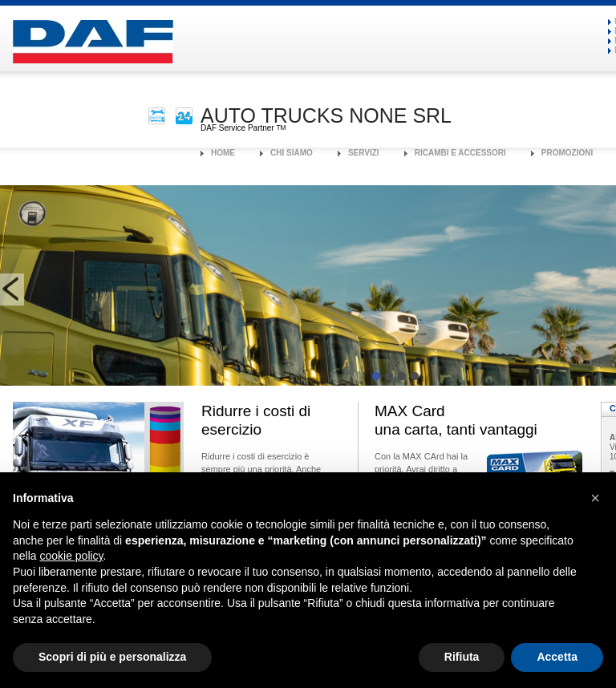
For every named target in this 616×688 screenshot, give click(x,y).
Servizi (364, 153)
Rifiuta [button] (462, 657)
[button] (595, 498)
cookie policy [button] (71, 556)
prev (12, 289)
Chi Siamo (292, 153)
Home (223, 153)
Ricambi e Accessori (460, 153)
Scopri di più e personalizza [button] (112, 657)
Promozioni (567, 153)
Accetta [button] (557, 657)
